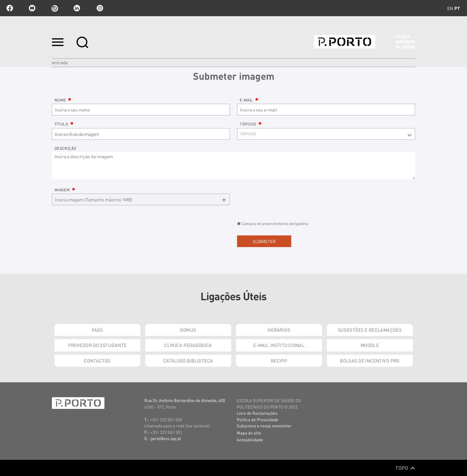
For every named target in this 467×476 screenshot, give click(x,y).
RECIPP (279, 361)
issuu (54, 8)
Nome (63, 100)
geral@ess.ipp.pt (166, 438)
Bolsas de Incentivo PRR (370, 361)
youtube (32, 8)
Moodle (370, 345)
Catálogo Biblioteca (188, 361)
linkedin (77, 8)
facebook (10, 8)
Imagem (65, 190)
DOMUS (188, 330)
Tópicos (251, 124)
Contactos (97, 361)
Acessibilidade (250, 440)
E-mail (249, 100)
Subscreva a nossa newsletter (264, 426)
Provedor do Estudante (97, 345)
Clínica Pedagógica (188, 345)
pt (457, 8)
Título (64, 124)
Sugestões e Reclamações (370, 330)
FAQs (97, 330)
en (450, 8)
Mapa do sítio (249, 433)
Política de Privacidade (257, 419)
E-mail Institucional (279, 345)
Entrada (60, 62)
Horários (279, 330)
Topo (405, 468)
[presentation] (101, 234)
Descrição (65, 148)
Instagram (99, 8)
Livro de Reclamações (257, 413)
